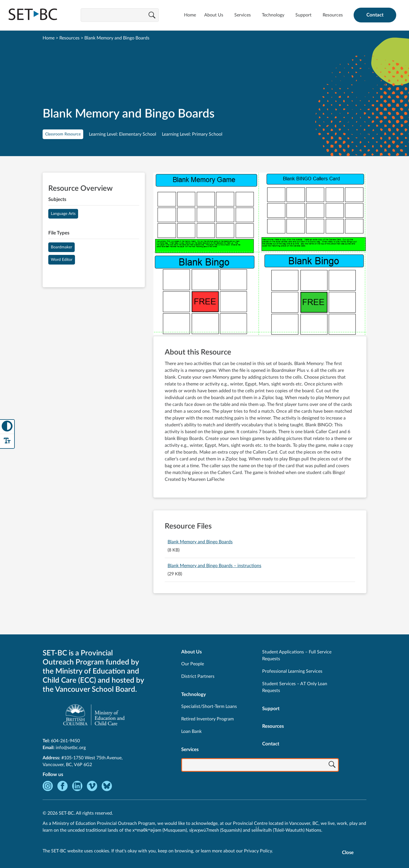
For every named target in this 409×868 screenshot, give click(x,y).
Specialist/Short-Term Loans (209, 706)
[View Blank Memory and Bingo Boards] (260, 254)
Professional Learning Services (292, 671)
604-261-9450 (65, 741)
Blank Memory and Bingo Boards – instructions (214, 566)
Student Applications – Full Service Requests (297, 655)
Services (243, 15)
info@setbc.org (71, 748)
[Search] (152, 16)
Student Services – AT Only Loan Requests (295, 687)
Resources (333, 15)
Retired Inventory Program (207, 719)
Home (190, 15)
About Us (214, 15)
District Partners (198, 676)
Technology (273, 15)
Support (303, 15)
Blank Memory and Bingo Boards (200, 542)
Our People (193, 664)
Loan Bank (191, 731)
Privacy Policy (258, 851)
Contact (375, 15)
